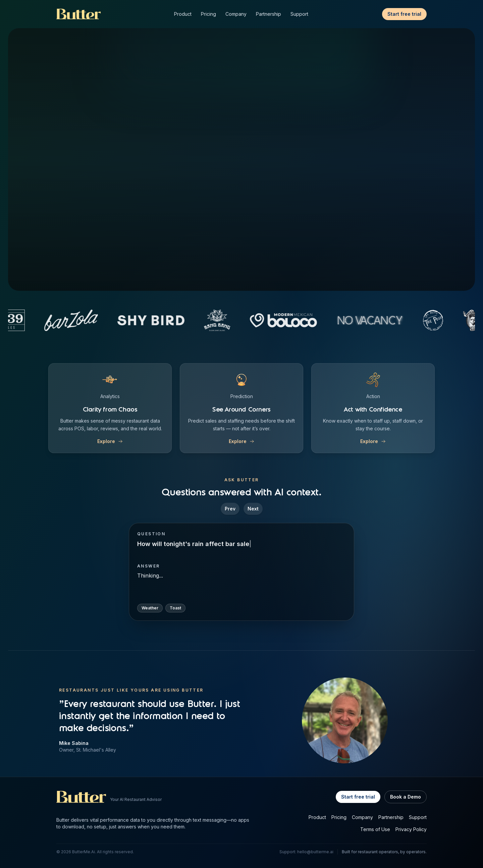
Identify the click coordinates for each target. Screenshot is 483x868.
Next (253, 509)
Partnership (269, 14)
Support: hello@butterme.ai (306, 852)
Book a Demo (406, 797)
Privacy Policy (411, 829)
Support (299, 14)
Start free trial (404, 14)
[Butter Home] (78, 14)
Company (236, 14)
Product (183, 14)
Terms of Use (375, 829)
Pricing (208, 14)
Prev (230, 509)
